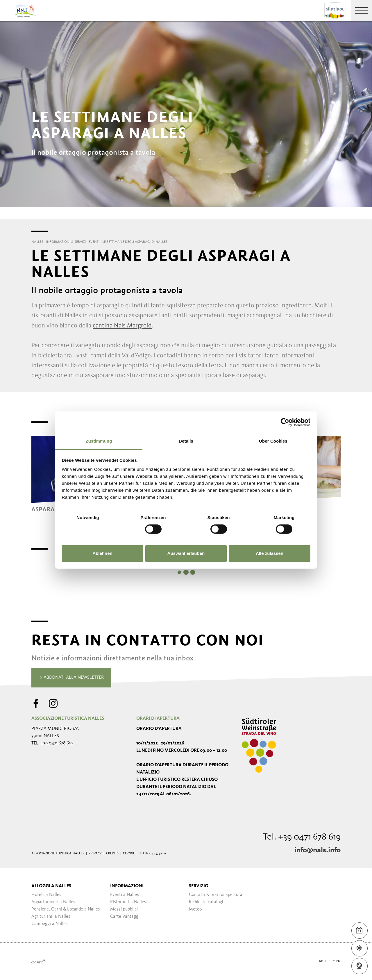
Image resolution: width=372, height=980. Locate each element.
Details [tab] (186, 441)
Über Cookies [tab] (273, 441)
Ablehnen (102, 553)
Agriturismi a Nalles (51, 917)
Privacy (95, 854)
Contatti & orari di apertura (216, 895)
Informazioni (127, 886)
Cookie (129, 854)
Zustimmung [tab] (99, 441)
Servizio (199, 886)
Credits (112, 854)
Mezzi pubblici (124, 909)
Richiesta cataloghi (207, 902)
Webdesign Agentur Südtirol (39, 961)
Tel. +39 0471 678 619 (302, 837)
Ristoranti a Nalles (128, 902)
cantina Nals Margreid (122, 326)
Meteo (195, 909)
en (338, 961)
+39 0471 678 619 (57, 743)
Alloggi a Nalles (51, 886)
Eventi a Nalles (125, 895)
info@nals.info (318, 850)
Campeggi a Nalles (50, 924)
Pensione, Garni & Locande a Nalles (66, 909)
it (330, 961)
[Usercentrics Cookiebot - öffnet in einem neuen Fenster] (285, 422)
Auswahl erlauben (186, 553)
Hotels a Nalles (46, 895)
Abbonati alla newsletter (71, 678)
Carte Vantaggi (125, 917)
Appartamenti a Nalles (53, 902)
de (321, 961)
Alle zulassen (270, 553)
